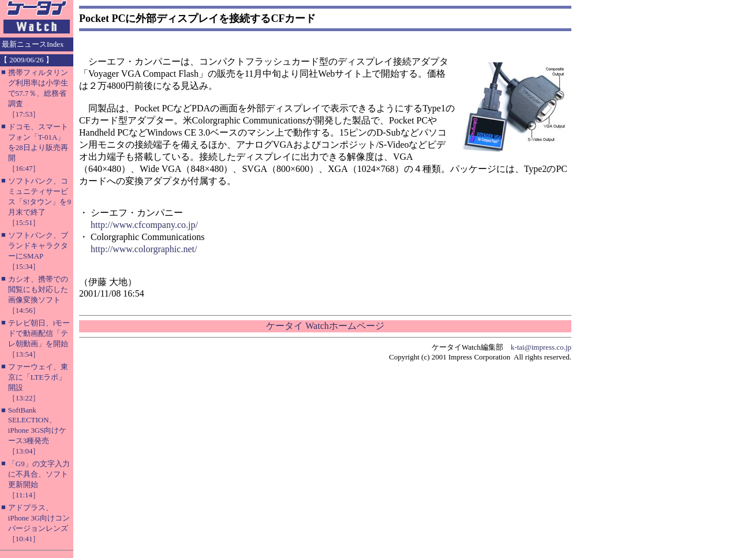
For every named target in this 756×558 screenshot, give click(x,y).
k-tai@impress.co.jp (541, 347)
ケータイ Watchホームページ (325, 326)
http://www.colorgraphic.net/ (144, 249)
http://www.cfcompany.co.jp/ (144, 225)
